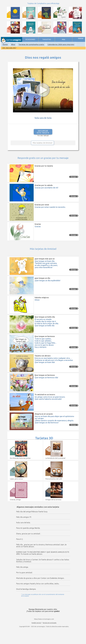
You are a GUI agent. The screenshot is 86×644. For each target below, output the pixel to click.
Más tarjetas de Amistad (43, 143)
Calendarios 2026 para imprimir (61, 44)
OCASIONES (30, 39)
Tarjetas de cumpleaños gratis (31, 44)
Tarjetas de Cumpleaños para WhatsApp (43, 3)
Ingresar (81, 38)
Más (64, 39)
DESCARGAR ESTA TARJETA (43, 132)
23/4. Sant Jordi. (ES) (9, 48)
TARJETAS (47, 39)
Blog (13, 44)
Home (5, 44)
